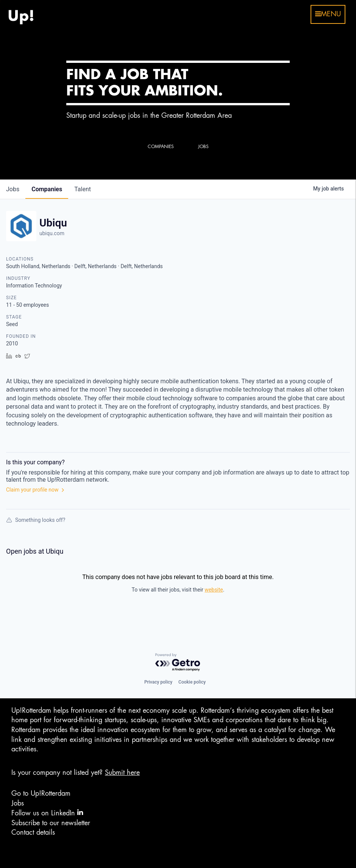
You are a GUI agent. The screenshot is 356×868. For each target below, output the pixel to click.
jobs (13, 189)
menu (328, 14)
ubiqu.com (52, 233)
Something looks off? (36, 520)
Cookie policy (192, 682)
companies (47, 189)
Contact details (33, 832)
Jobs (18, 803)
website (214, 590)
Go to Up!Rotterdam (41, 793)
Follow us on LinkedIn (47, 813)
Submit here (122, 773)
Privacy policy (158, 682)
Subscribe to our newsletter (51, 823)
